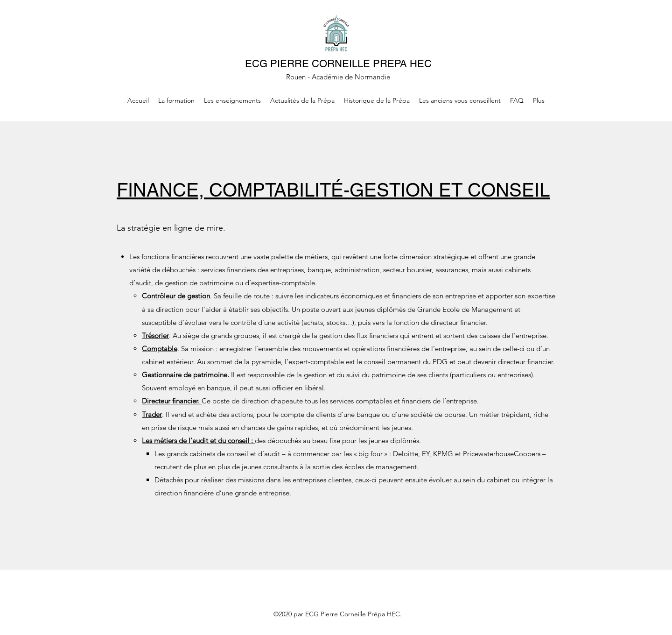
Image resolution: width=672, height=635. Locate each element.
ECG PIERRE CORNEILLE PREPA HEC (338, 64)
